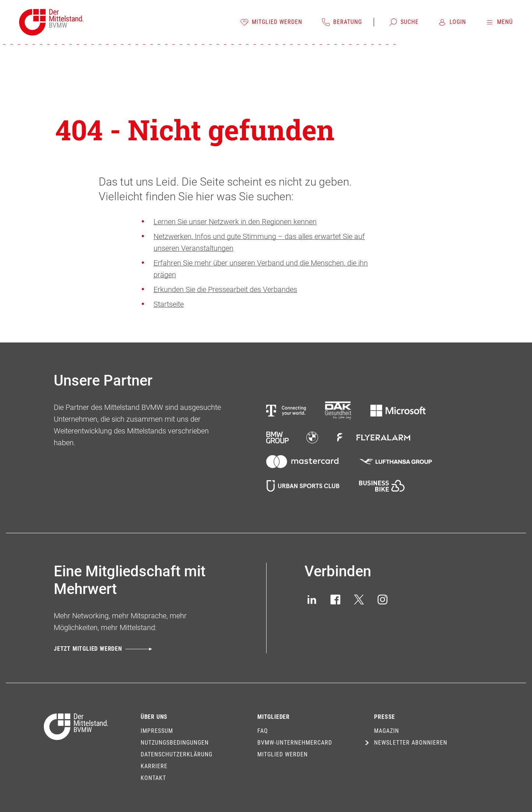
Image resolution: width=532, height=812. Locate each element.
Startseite (169, 304)
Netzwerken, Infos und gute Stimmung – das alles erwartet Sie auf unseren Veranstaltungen (259, 242)
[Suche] (404, 22)
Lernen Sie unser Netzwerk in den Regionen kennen (235, 222)
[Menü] (499, 22)
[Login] (452, 22)
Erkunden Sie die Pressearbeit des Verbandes (225, 289)
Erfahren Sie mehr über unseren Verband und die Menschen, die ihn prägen (261, 269)
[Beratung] (342, 22)
